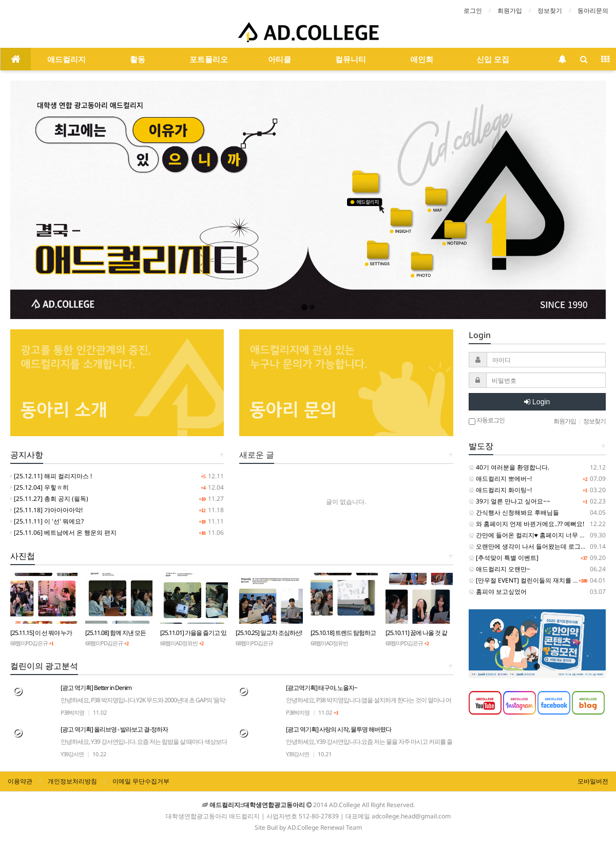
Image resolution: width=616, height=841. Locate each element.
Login (537, 402)
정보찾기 (550, 11)
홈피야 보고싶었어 (498, 592)
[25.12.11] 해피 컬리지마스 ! (51, 476)
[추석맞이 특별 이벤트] (504, 558)
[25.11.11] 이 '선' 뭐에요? (47, 521)
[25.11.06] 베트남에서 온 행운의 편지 (63, 532)
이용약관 (20, 781)
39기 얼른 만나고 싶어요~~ (509, 501)
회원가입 (510, 11)
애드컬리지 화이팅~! (500, 490)
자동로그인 (487, 420)
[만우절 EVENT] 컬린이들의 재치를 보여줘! (531, 580)
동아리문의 (593, 11)
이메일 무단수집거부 (141, 781)
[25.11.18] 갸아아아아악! (46, 510)
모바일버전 (593, 781)
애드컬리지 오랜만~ (499, 569)
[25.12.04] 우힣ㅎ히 (40, 487)
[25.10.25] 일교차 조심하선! (269, 633)
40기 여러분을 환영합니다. (509, 467)
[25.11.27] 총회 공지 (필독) (49, 499)
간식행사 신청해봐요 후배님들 (514, 512)
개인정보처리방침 (72, 781)
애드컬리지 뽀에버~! (500, 479)
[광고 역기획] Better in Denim (144, 705)
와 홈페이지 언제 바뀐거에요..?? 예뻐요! (526, 524)
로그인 (473, 11)
